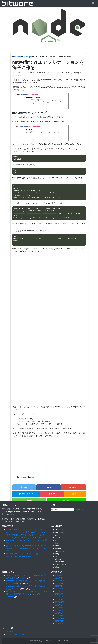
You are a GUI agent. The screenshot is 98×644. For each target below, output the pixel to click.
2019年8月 (60, 605)
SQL (57, 556)
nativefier (23, 477)
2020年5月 (60, 597)
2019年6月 (60, 610)
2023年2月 (60, 575)
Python (58, 548)
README (10, 632)
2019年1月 (60, 616)
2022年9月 (60, 583)
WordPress (60, 562)
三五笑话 (23, 578)
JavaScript (27, 56)
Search (80, 510)
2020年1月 (60, 600)
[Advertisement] (49, 455)
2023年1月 (60, 578)
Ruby (57, 554)
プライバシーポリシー (15, 635)
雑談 (57, 567)
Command (59, 532)
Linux (57, 540)
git (56, 535)
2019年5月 (60, 613)
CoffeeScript (60, 530)
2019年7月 (60, 608)
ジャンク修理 (61, 565)
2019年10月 (60, 602)
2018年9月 (60, 624)
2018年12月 (60, 618)
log (56, 543)
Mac (57, 546)
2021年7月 (60, 589)
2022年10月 (60, 581)
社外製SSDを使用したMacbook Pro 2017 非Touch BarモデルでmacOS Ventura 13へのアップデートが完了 (27, 548)
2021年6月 (60, 591)
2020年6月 (60, 594)
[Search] (63, 510)
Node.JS (33, 477)
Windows (59, 559)
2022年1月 (60, 586)
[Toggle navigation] (93, 3)
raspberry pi (60, 551)
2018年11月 (60, 621)
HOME (17, 56)
